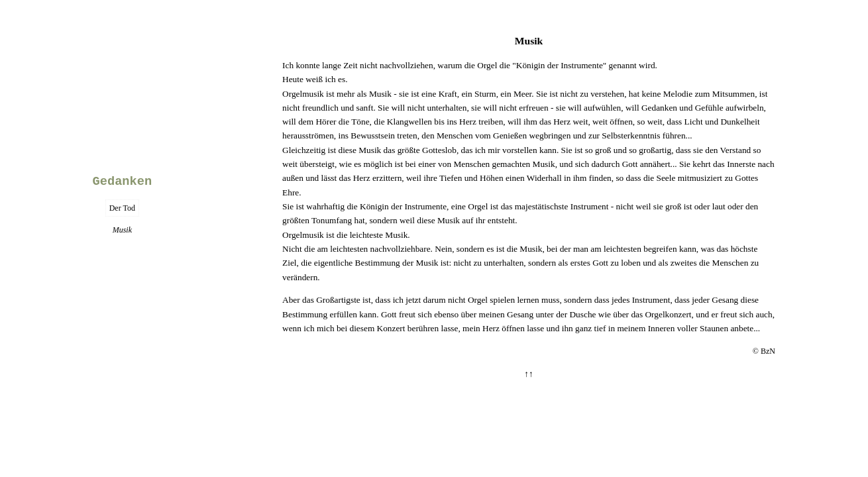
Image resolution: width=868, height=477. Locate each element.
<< (122, 77)
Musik (529, 41)
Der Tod (122, 208)
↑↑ (528, 374)
